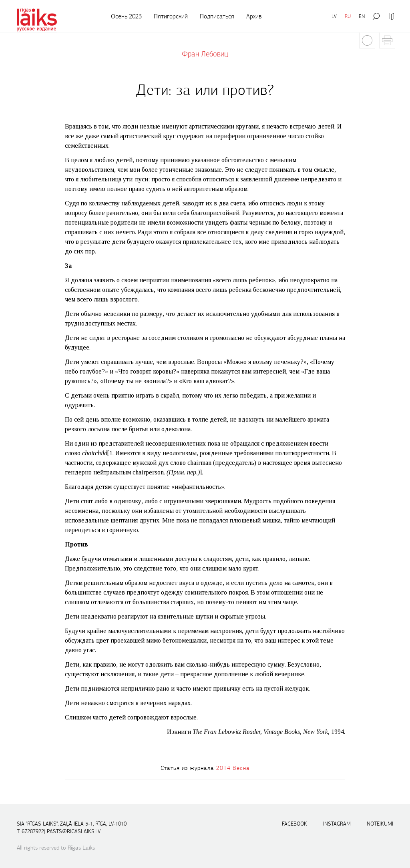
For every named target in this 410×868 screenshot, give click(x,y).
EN (362, 16)
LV (334, 16)
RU (348, 16)
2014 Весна (233, 768)
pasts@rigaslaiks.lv (74, 831)
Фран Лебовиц (205, 54)
